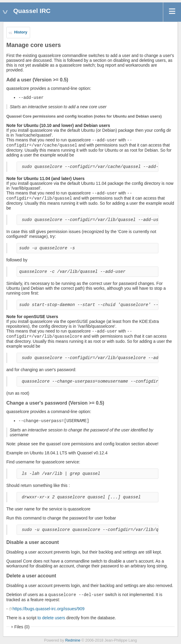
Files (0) (22, 627)
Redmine (73, 640)
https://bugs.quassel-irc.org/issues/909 (49, 609)
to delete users (51, 618)
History (21, 32)
